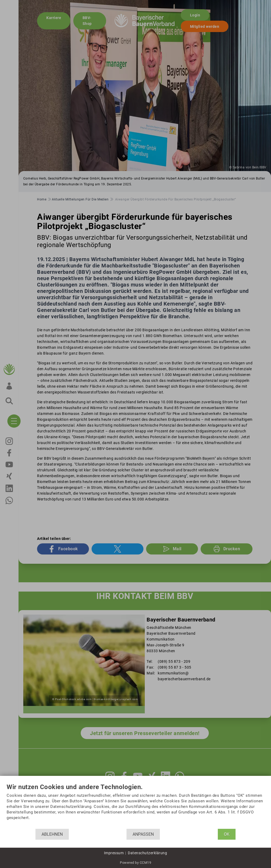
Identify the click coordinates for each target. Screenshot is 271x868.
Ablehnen (52, 834)
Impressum (114, 853)
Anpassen (143, 834)
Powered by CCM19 (135, 863)
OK (227, 834)
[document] (135, 806)
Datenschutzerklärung (147, 853)
